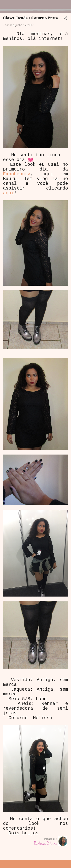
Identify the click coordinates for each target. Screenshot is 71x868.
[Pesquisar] (66, 8)
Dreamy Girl (25, 6)
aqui (9, 193)
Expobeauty (17, 174)
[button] (66, 19)
